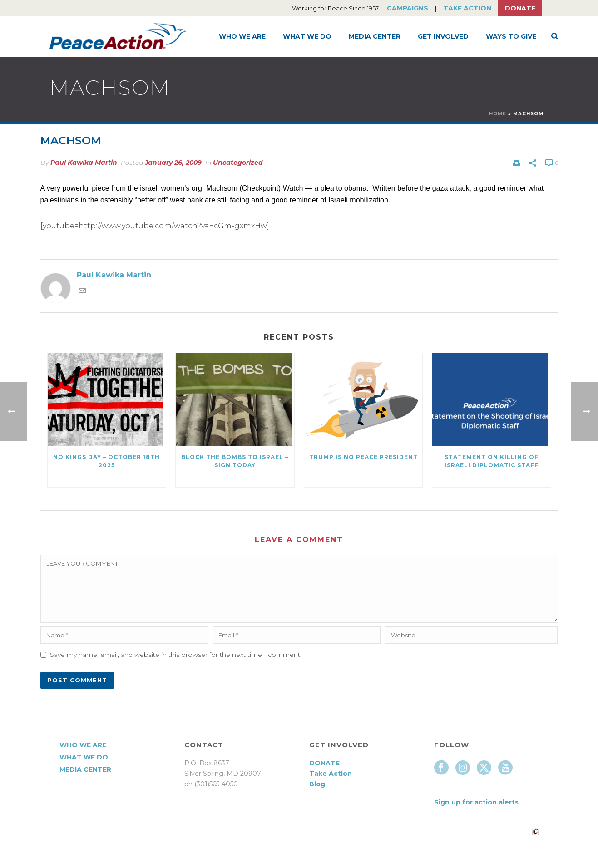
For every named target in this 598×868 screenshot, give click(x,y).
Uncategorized (238, 163)
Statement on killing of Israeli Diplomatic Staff (492, 461)
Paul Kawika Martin (84, 163)
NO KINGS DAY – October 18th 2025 (106, 461)
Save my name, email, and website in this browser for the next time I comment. (176, 655)
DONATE (324, 763)
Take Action (467, 8)
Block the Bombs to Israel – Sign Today (235, 461)
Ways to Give (511, 36)
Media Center (375, 36)
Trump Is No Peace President (363, 457)
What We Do (307, 36)
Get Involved (443, 36)
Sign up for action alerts (476, 802)
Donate (520, 8)
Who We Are (242, 36)
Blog (317, 784)
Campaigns (408, 8)
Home (498, 114)
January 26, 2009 (173, 163)
